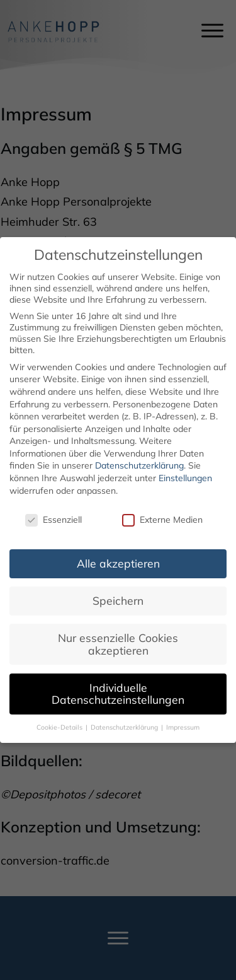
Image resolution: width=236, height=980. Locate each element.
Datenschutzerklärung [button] (125, 717)
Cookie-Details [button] (60, 717)
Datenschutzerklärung (139, 455)
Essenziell (53, 509)
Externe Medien (162, 509)
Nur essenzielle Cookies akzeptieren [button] (118, 634)
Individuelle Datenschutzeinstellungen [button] (118, 683)
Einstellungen (185, 468)
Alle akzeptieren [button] (118, 553)
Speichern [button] (118, 590)
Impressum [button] (183, 717)
